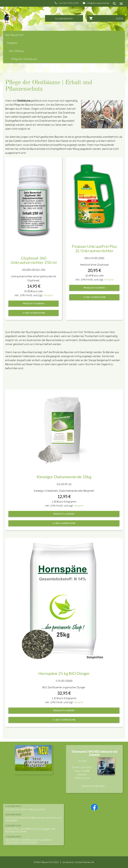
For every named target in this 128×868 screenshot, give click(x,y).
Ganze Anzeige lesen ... (94, 786)
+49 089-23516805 (69, 3)
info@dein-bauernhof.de (98, 3)
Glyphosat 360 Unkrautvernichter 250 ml (34, 260)
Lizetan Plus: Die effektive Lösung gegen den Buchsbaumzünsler (30, 830)
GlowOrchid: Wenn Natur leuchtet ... (26, 809)
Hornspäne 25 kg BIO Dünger (64, 673)
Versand (48, 295)
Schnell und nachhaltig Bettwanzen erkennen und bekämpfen (33, 819)
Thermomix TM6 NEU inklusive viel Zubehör (94, 753)
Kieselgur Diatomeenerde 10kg (64, 477)
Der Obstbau (17, 51)
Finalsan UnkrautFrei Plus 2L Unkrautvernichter (94, 248)
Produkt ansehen (34, 304)
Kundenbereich (64, 18)
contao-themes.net (84, 862)
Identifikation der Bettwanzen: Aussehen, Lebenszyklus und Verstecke (29, 841)
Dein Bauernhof (14, 35)
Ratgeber (12, 43)
